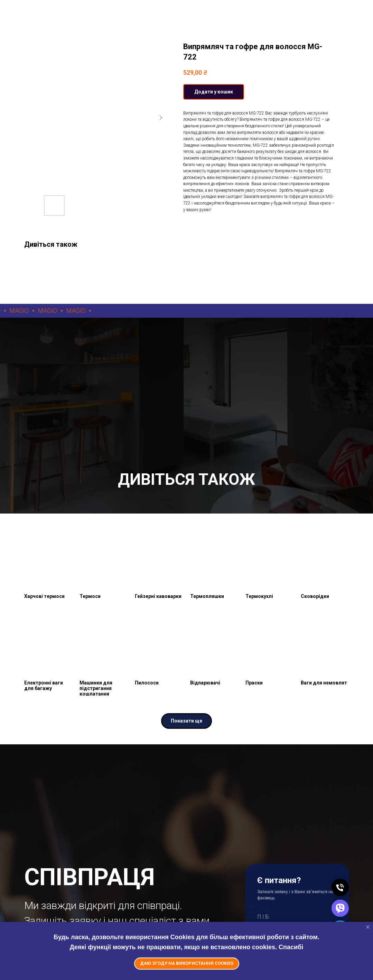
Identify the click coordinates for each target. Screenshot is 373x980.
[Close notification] (368, 927)
